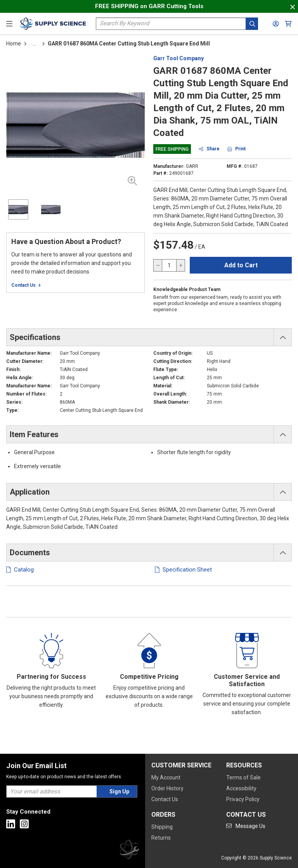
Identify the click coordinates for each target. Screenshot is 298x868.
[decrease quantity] (158, 265)
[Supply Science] (129, 851)
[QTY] (169, 265)
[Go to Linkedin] (11, 824)
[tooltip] (34, 44)
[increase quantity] (180, 265)
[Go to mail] (246, 826)
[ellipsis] (34, 44)
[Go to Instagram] (24, 824)
